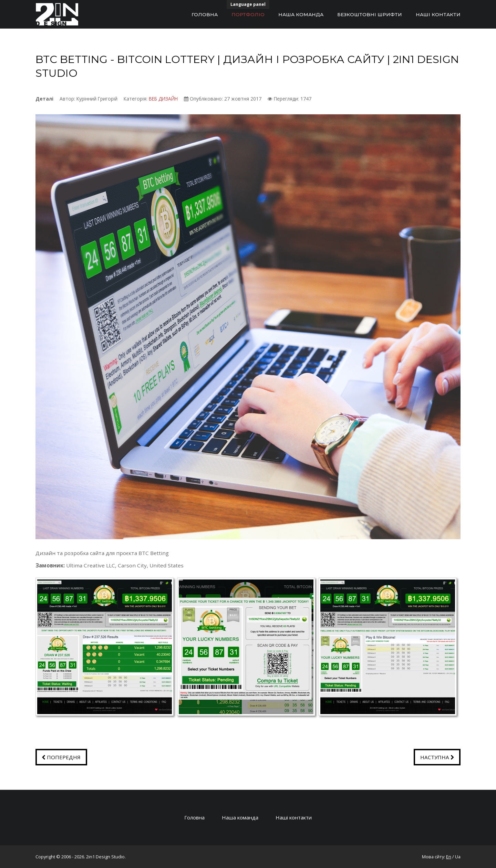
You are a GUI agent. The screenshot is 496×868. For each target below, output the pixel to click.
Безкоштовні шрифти (370, 14)
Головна (205, 14)
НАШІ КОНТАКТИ (438, 14)
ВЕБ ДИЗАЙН (163, 99)
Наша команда (301, 14)
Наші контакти (295, 817)
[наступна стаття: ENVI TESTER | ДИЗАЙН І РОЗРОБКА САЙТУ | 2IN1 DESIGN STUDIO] (437, 757)
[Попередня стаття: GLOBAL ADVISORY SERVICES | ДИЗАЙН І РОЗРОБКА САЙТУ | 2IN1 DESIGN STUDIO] (61, 757)
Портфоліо (248, 14)
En (449, 857)
